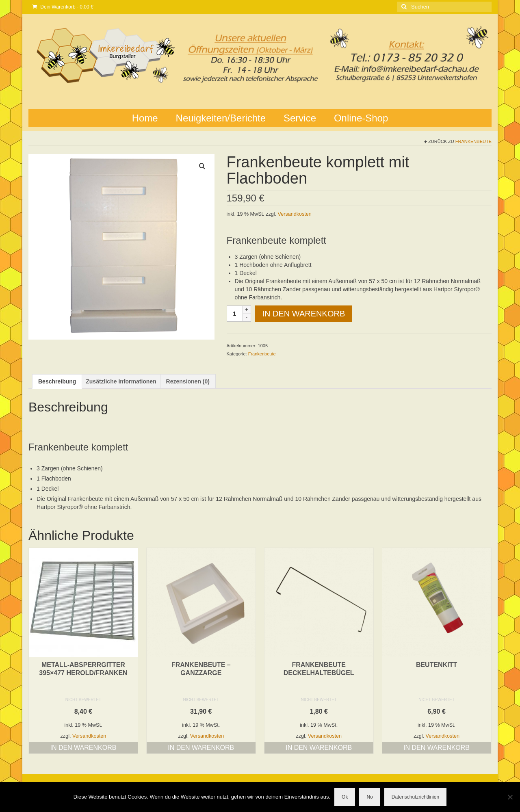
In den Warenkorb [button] (83, 748)
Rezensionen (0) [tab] (188, 381)
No (369, 797)
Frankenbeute (473, 141)
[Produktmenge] (235, 314)
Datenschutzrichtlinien (415, 797)
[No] (510, 797)
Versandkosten (295, 214)
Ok (345, 797)
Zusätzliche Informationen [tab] (121, 381)
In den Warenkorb (304, 314)
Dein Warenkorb (63, 7)
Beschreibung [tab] (57, 381)
